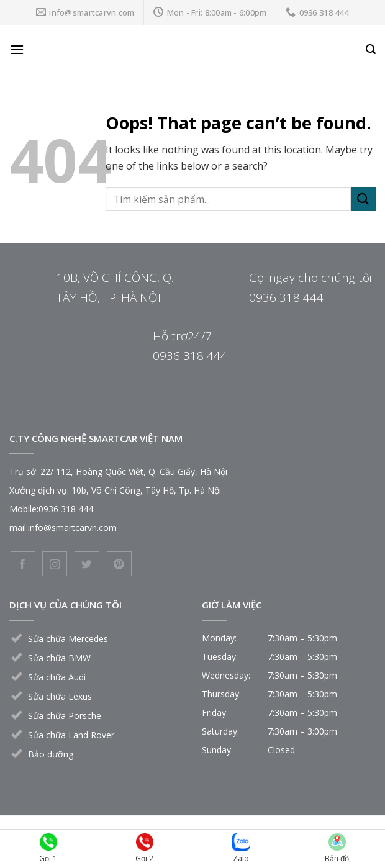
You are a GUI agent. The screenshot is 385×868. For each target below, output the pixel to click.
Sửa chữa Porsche (65, 716)
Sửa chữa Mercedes (68, 639)
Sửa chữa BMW (59, 658)
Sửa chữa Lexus (60, 696)
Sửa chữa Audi (57, 677)
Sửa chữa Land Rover (71, 735)
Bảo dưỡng (51, 754)
